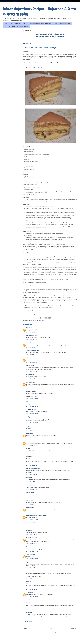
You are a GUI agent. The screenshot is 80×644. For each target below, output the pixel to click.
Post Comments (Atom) (53, 632)
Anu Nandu (29, 571)
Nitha (28, 402)
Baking (28, 320)
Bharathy (28, 500)
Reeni (28, 530)
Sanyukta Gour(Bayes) (31, 351)
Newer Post (27, 628)
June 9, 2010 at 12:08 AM (32, 597)
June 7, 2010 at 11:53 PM (32, 504)
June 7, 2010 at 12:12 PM (32, 430)
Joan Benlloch (30, 523)
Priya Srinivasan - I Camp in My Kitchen (35, 515)
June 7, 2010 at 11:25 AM (32, 414)
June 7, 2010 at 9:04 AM (32, 362)
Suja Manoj (29, 441)
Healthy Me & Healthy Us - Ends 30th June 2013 (50, 36)
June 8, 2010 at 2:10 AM (32, 527)
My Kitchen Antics (30, 562)
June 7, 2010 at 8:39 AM (32, 340)
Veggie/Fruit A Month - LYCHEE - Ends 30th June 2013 (50, 34)
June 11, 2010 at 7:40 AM (32, 618)
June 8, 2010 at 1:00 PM (32, 568)
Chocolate (35, 320)
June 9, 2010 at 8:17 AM (32, 609)
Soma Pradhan (30, 485)
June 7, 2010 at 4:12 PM (32, 474)
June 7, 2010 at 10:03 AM (32, 388)
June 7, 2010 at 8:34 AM (32, 332)
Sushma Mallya (30, 343)
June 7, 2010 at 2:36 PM (32, 446)
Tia (27, 547)
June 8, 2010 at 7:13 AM (32, 535)
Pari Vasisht (29, 382)
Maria (56, 56)
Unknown (29, 434)
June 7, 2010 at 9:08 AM (32, 379)
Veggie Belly (29, 493)
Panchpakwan (30, 391)
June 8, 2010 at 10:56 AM (32, 559)
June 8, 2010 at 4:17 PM (32, 589)
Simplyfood (29, 592)
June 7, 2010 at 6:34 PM (32, 489)
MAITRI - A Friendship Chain (63, 24)
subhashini (29, 358)
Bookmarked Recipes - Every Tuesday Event (40, 24)
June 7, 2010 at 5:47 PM (32, 482)
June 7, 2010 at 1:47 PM (32, 438)
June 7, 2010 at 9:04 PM (32, 497)
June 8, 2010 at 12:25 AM (32, 512)
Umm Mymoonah (30, 335)
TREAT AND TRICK (30, 410)
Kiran (28, 582)
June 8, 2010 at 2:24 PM (32, 579)
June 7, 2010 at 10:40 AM (32, 399)
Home (6, 24)
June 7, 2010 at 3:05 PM (32, 465)
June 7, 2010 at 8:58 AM (32, 347)
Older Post (74, 628)
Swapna (28, 426)
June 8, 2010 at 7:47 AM (32, 544)
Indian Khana (29, 328)
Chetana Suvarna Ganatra (32, 468)
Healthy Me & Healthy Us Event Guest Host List (16, 26)
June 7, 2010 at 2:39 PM (32, 453)
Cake (31, 320)
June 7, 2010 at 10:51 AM (32, 406)
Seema (28, 612)
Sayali (28, 456)
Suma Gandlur (30, 554)
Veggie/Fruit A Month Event (18, 24)
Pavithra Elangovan (31, 538)
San (27, 600)
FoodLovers (29, 375)
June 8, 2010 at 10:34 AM (32, 551)
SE (27, 449)
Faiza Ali (28, 478)
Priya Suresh (29, 508)
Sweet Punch (41, 320)
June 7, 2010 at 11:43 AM (32, 423)
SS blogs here (30, 417)
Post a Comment (29, 621)
